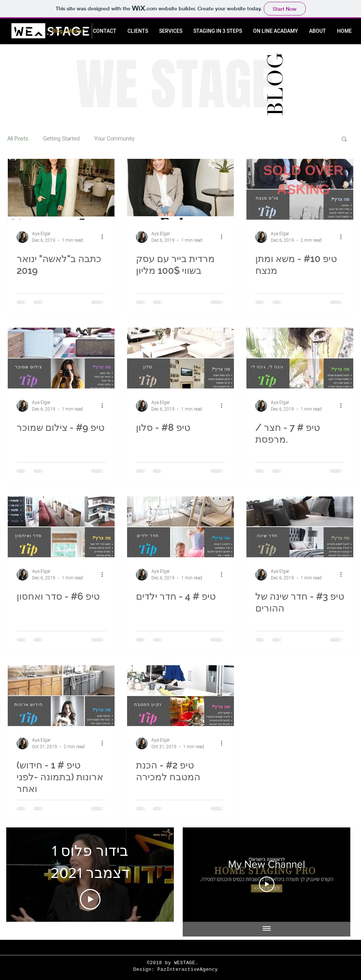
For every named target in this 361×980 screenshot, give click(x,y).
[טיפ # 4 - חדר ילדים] (180, 527)
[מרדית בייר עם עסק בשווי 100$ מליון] (180, 189)
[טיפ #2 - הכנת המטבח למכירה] (180, 696)
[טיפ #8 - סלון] (180, 358)
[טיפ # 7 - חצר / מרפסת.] (300, 358)
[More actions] (105, 237)
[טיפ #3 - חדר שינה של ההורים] (300, 527)
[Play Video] (90, 899)
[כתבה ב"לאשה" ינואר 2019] (61, 189)
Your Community (114, 139)
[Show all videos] (267, 929)
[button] (344, 139)
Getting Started (61, 139)
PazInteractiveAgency (187, 969)
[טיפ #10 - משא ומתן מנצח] (300, 189)
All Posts (18, 139)
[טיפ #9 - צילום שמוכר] (61, 358)
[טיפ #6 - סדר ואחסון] (61, 527)
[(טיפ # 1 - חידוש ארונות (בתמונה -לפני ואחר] (61, 696)
